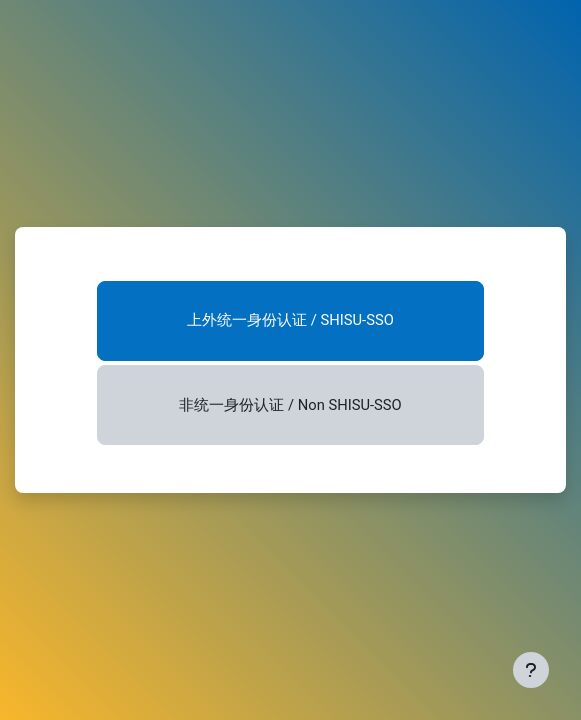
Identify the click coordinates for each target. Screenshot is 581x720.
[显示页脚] (531, 670)
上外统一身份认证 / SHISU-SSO (290, 320)
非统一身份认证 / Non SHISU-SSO (290, 405)
